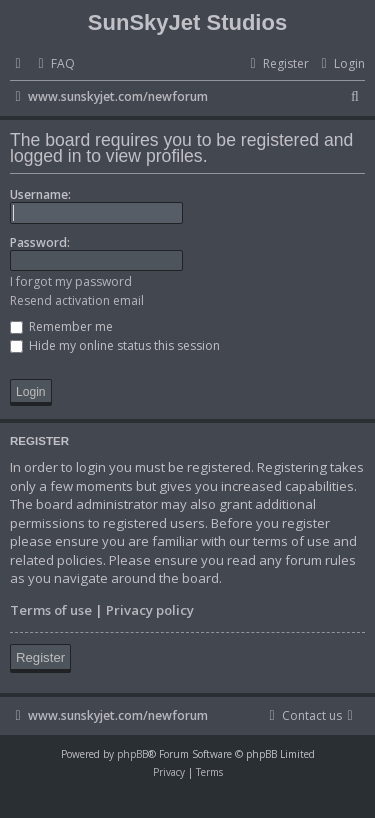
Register (40, 657)
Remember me (61, 326)
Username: (40, 194)
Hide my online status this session (115, 345)
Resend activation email (77, 300)
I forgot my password (71, 281)
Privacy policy (150, 610)
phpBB (132, 754)
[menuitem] (54, 64)
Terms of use (51, 610)
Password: (40, 242)
